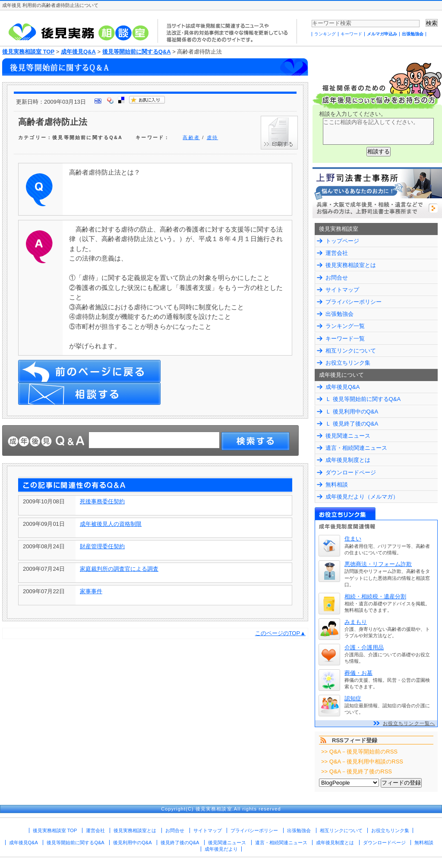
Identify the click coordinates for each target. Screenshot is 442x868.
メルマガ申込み (382, 34)
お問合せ (337, 278)
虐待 (212, 137)
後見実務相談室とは (351, 265)
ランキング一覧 (345, 326)
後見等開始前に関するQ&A (137, 52)
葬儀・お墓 (358, 673)
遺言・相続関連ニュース (356, 448)
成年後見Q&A (78, 52)
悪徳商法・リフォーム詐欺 (378, 564)
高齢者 (191, 137)
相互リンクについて (351, 351)
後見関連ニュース (348, 436)
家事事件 (91, 591)
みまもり (356, 622)
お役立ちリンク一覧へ (409, 723)
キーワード (351, 34)
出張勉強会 (413, 34)
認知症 (353, 698)
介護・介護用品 (364, 647)
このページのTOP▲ (280, 633)
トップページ (342, 241)
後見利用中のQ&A (132, 843)
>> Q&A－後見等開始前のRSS (359, 752)
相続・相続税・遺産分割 (375, 596)
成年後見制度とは (348, 460)
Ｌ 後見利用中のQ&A (352, 412)
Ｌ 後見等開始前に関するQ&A (363, 399)
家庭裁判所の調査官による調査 (119, 569)
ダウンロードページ (351, 472)
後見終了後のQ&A (180, 843)
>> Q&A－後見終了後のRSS (357, 771)
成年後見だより (221, 849)
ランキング (325, 34)
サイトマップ (342, 290)
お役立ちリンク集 (348, 363)
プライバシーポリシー (354, 302)
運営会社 (337, 253)
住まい (353, 539)
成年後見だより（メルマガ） (362, 497)
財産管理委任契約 (102, 546)
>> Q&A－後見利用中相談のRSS (362, 761)
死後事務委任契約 (102, 501)
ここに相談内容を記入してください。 (378, 131)
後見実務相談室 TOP (28, 52)
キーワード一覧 (345, 339)
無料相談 (337, 485)
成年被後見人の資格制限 (111, 524)
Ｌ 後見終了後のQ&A (352, 424)
